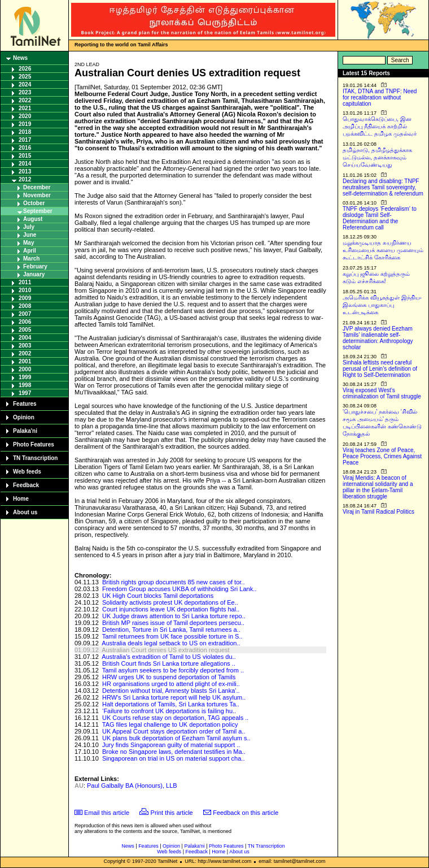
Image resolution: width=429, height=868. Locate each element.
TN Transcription (35, 458)
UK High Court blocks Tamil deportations (158, 596)
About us (25, 512)
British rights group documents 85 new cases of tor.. (174, 582)
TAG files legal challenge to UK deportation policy (170, 724)
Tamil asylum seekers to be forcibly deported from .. (173, 670)
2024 (25, 84)
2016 (25, 148)
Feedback (26, 485)
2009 (25, 298)
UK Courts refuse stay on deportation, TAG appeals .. (175, 718)
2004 (25, 338)
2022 (25, 100)
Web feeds (27, 472)
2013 (25, 172)
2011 (25, 282)
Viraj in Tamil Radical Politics (378, 512)
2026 (25, 69)
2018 (25, 132)
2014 (25, 164)
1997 (25, 393)
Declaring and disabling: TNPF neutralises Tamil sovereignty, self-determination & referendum (383, 187)
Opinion (24, 417)
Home (21, 499)
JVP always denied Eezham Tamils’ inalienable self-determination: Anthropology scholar (378, 338)
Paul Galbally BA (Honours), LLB (132, 785)
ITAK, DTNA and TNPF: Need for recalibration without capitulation (380, 97)
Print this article (172, 813)
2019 (25, 124)
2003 (25, 346)
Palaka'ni (25, 431)
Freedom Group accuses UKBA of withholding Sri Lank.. (179, 589)
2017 (25, 140)
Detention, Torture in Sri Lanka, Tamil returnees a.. (171, 630)
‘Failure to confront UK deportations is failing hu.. (169, 711)
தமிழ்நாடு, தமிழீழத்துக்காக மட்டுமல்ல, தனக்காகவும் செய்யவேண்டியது (377, 157)
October (34, 203)
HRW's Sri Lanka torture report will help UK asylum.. (174, 697)
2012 (25, 179)
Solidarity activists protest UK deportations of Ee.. (170, 602)
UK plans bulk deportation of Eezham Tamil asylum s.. (176, 738)
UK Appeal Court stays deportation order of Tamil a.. (174, 731)
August (33, 219)
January (34, 274)
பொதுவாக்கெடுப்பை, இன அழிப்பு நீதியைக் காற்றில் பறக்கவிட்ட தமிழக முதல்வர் (380, 126)
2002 (25, 353)
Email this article (107, 813)
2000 (25, 369)
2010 (25, 290)
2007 (25, 314)
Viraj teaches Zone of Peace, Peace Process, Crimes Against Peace (382, 456)
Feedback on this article (246, 813)
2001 (25, 361)
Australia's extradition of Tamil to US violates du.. (168, 657)
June (30, 235)
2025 (25, 77)
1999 (25, 377)
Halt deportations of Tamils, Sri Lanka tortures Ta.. (171, 704)
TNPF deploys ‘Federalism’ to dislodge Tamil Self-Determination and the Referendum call (380, 218)
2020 (25, 116)
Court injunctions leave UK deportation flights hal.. (171, 609)
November (37, 195)
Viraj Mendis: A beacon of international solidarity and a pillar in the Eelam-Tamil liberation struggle (378, 487)
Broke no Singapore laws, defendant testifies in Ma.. (174, 752)
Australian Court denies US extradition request (165, 650)
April (30, 251)
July (29, 227)
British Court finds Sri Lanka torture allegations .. (169, 663)
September (38, 211)
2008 (25, 306)
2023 (25, 92)
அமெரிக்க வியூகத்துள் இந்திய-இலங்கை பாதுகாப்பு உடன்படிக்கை (382, 305)
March (31, 259)
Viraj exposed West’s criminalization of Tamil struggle (382, 393)
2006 (25, 322)
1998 (25, 385)
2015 (25, 156)
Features (25, 404)
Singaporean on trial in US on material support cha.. (174, 758)
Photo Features (34, 444)
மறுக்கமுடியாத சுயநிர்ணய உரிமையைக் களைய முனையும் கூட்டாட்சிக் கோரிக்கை (383, 250)
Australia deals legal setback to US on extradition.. (171, 643)
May (29, 243)
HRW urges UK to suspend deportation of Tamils (169, 677)
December (37, 187)
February (35, 266)
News (20, 58)
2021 (25, 108)
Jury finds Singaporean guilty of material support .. (171, 745)
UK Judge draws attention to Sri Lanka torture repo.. (174, 616)
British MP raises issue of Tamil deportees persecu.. (173, 623)
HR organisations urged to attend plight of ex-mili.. (171, 684)
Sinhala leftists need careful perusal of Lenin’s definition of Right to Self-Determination (380, 369)
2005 (25, 330)
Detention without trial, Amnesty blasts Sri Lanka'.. (171, 691)
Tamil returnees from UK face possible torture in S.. (172, 636)
